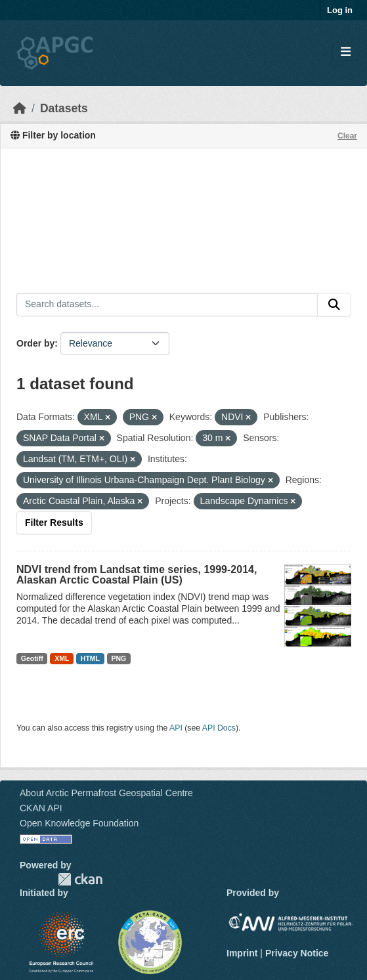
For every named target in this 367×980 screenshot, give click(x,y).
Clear (347, 136)
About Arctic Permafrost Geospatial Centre (106, 793)
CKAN (80, 879)
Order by (35, 343)
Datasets (64, 108)
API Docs (219, 728)
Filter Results (54, 522)
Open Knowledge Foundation (79, 823)
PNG (119, 658)
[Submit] (334, 305)
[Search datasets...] (167, 305)
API (176, 728)
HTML (90, 658)
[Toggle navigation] (346, 52)
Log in (340, 10)
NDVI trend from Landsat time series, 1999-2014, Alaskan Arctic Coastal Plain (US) (137, 575)
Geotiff (32, 658)
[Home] (20, 108)
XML (62, 658)
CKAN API (41, 808)
